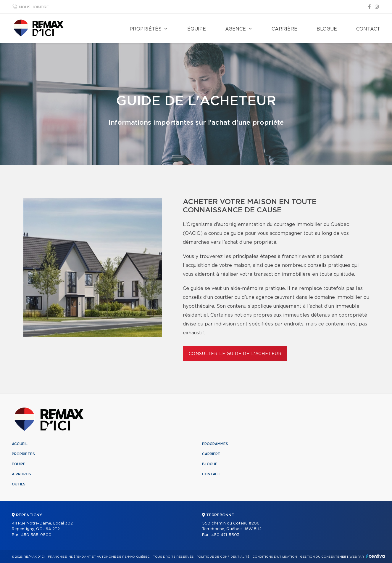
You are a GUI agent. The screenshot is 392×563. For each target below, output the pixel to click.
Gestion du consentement (324, 557)
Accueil (20, 444)
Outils (19, 484)
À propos (21, 474)
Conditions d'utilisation (275, 557)
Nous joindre (34, 7)
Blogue (327, 29)
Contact (368, 29)
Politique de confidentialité (223, 557)
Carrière (284, 29)
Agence (235, 29)
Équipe (197, 29)
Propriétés (146, 29)
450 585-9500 (36, 535)
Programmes (215, 444)
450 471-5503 (225, 535)
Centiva (375, 556)
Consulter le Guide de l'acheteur (235, 354)
